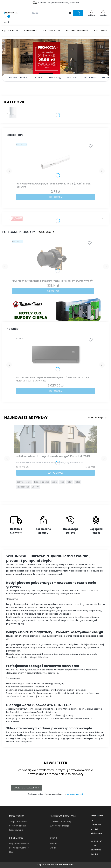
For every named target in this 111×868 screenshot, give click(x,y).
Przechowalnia (16, 830)
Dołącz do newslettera (26, 788)
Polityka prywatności (19, 848)
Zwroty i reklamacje (59, 826)
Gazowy (35, 487)
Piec (62, 482)
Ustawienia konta (18, 826)
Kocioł (54, 482)
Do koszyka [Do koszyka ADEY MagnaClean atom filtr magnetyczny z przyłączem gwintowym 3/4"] (53, 291)
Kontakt (54, 844)
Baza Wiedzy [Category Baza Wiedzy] (23, 467)
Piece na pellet (42, 482)
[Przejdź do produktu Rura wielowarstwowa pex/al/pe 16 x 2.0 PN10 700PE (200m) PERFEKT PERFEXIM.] (56, 162)
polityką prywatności (75, 794)
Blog (11, 852)
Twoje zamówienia (18, 822)
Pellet (70, 482)
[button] (78, 13)
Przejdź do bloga (97, 418)
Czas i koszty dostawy (61, 822)
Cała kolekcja (46, 232)
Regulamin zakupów (19, 844)
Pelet (77, 482)
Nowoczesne (23, 487)
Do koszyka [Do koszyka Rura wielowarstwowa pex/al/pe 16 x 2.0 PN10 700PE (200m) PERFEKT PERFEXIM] (56, 197)
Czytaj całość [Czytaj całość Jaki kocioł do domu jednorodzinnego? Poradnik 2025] (56, 473)
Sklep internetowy (55, 865)
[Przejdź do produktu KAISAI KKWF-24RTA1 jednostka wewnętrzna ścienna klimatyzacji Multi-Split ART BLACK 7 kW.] (56, 356)
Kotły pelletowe (24, 482)
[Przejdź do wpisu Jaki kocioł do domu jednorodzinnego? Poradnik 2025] (56, 439)
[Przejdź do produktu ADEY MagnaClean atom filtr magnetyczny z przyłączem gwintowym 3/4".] (53, 259)
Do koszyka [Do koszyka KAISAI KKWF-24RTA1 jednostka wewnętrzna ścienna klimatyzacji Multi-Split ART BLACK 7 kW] (56, 391)
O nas (53, 848)
